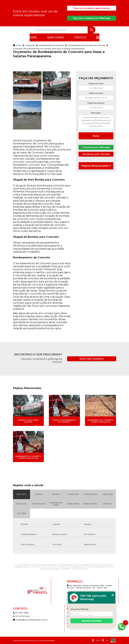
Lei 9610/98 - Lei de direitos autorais (75, 569)
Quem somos (55, 37)
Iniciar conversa (92, 621)
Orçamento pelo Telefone (96, 154)
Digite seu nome (96, 84)
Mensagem (96, 113)
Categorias (30, 45)
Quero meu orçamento (91, 359)
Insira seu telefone (79, 609)
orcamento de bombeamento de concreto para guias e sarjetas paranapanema (49, 49)
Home (33, 37)
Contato (80, 37)
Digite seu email (96, 93)
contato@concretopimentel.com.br (30, 620)
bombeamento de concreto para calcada (87, 45)
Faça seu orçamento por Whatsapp (92, 18)
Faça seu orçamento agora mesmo (91, 8)
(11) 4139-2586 (21, 613)
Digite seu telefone (96, 103)
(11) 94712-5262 (21, 616)
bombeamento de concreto (51, 45)
